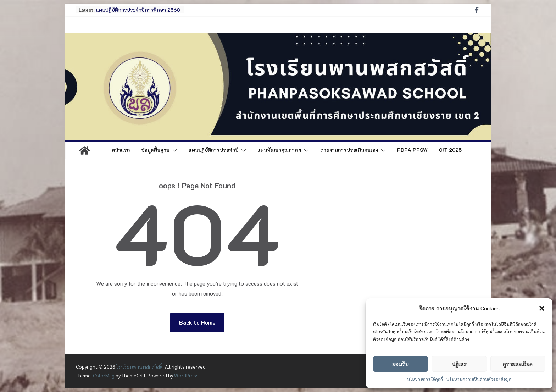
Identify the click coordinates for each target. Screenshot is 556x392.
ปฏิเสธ (459, 364)
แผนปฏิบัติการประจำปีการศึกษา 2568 (138, 10)
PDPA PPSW (412, 150)
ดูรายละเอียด (518, 364)
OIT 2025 (450, 150)
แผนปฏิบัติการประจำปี (213, 150)
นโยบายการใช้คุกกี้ (425, 379)
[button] (542, 308)
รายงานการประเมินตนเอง (349, 150)
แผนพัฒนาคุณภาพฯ (279, 150)
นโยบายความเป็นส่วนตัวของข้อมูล (479, 379)
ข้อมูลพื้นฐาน (155, 150)
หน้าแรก (121, 150)
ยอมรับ (401, 364)
